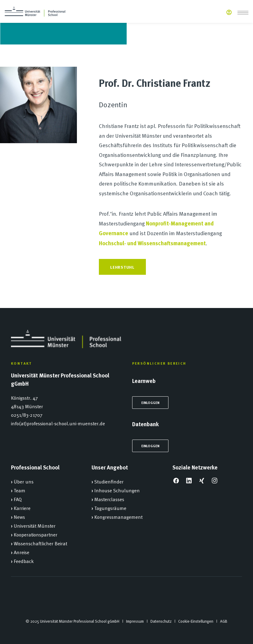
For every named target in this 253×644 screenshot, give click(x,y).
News (19, 517)
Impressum (135, 621)
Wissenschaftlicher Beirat (40, 543)
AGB (224, 621)
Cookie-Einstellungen (196, 621)
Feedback (24, 561)
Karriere (22, 508)
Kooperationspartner (36, 534)
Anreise (22, 552)
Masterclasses (109, 499)
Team (20, 490)
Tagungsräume (110, 508)
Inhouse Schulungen (117, 490)
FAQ (18, 499)
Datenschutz (161, 621)
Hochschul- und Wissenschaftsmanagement (152, 243)
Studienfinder (109, 481)
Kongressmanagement (118, 517)
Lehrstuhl (122, 267)
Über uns (24, 481)
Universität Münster (35, 525)
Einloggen (150, 403)
